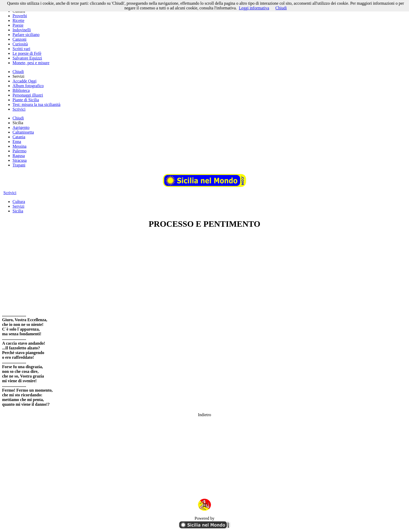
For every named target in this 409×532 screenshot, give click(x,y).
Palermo (19, 151)
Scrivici (19, 109)
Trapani (19, 165)
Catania (19, 137)
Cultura (19, 202)
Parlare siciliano (26, 35)
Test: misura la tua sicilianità (37, 104)
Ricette (18, 20)
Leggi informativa (254, 8)
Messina (19, 146)
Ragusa (19, 156)
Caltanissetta (23, 132)
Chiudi (18, 72)
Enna (17, 142)
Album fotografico (28, 86)
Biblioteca (21, 90)
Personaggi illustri (28, 95)
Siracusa (20, 160)
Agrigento (21, 127)
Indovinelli (22, 30)
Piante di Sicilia (26, 100)
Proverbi (20, 16)
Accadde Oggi (25, 81)
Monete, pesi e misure (31, 63)
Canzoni (19, 39)
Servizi (18, 206)
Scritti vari (21, 49)
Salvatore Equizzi (27, 58)
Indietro (205, 415)
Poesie (18, 25)
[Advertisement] (204, 271)
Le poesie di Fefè (27, 53)
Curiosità (20, 44)
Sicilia (18, 211)
